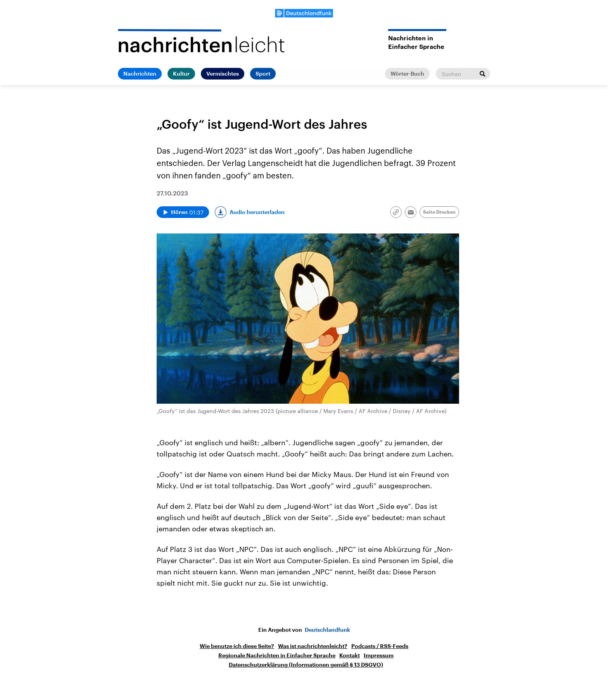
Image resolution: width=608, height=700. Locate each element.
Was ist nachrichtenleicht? (313, 646)
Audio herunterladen (257, 212)
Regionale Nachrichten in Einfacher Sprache (277, 655)
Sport (263, 74)
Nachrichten (140, 74)
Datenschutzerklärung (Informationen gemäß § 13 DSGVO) (306, 665)
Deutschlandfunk (327, 630)
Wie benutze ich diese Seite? (237, 646)
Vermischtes (223, 74)
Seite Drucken (439, 212)
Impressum (379, 655)
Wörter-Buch (407, 74)
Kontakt (350, 655)
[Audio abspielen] (183, 212)
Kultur (181, 74)
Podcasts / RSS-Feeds (380, 646)
